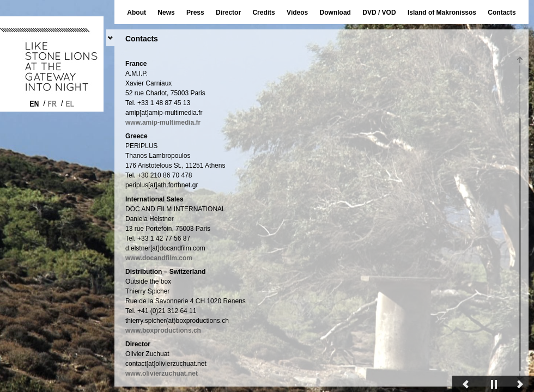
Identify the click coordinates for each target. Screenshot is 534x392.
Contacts (502, 13)
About (136, 13)
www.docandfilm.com (159, 326)
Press (195, 13)
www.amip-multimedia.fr (163, 191)
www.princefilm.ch (154, 118)
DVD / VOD (379, 13)
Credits (263, 13)
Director (228, 13)
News (166, 13)
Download (335, 13)
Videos (297, 13)
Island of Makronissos (442, 13)
